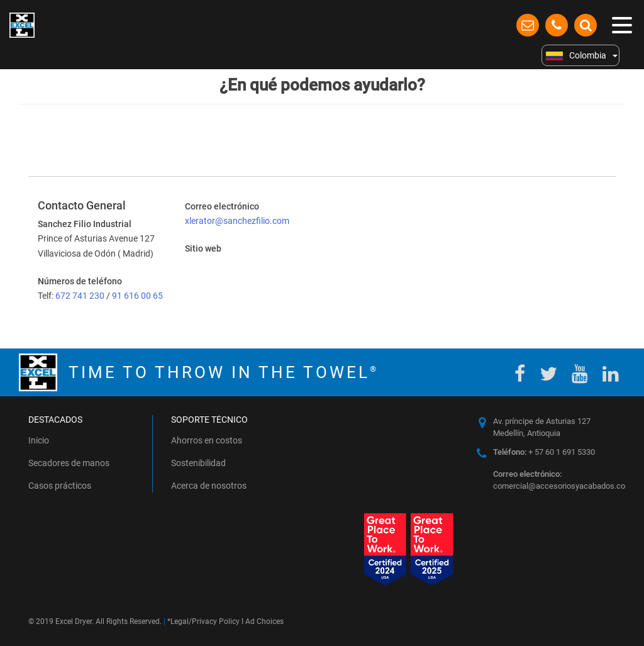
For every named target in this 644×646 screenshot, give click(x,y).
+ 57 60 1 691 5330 (544, 452)
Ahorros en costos (207, 440)
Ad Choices (264, 621)
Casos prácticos (60, 486)
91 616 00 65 (137, 296)
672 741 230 (81, 296)
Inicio (39, 440)
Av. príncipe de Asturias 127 (542, 421)
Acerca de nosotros (209, 486)
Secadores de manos (69, 463)
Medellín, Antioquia (527, 433)
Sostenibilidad (198, 463)
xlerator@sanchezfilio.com (237, 221)
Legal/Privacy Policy (205, 621)
